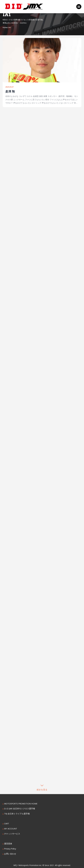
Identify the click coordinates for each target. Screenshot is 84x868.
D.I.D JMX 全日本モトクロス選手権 (19, 808)
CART (7, 823)
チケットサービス (12, 833)
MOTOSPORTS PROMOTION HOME (20, 803)
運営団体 (8, 842)
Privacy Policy (10, 847)
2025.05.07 (9, 87)
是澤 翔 (10, 91)
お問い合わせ (10, 852)
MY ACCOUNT (10, 828)
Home (5, 27)
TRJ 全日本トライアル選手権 (16, 813)
